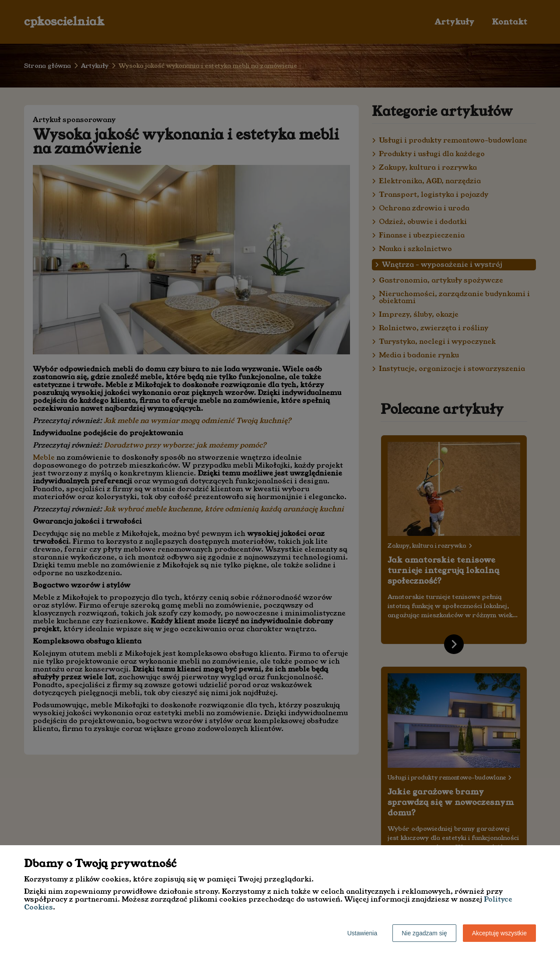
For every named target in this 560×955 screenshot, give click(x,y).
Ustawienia (362, 933)
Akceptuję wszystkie (499, 933)
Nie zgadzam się (424, 933)
